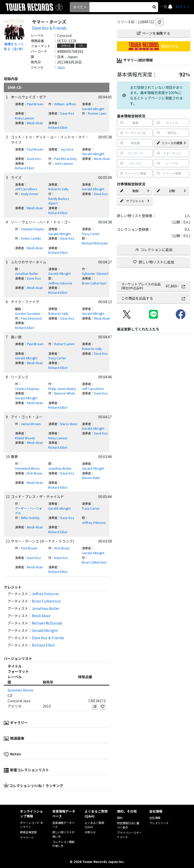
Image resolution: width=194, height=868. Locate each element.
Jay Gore (67, 149)
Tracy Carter (91, 234)
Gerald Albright (93, 109)
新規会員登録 (28, 832)
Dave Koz (67, 113)
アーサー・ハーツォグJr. (28, 511)
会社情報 (155, 818)
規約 (120, 818)
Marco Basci (69, 424)
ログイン (183, 7)
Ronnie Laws (97, 113)
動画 (135, 191)
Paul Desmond (31, 318)
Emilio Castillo (31, 238)
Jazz (61, 67)
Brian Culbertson (94, 283)
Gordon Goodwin (28, 314)
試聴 (171, 191)
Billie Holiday (30, 518)
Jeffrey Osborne (60, 283)
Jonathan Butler (27, 274)
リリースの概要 (171, 143)
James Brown (31, 424)
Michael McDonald (95, 243)
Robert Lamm (64, 344)
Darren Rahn (91, 478)
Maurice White (65, 393)
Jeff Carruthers (26, 189)
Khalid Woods (25, 438)
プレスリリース (159, 823)
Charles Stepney (27, 389)
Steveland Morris (27, 468)
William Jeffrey (65, 104)
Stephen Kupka (32, 229)
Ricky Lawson (25, 118)
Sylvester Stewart (95, 274)
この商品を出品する (153, 298)
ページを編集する (154, 33)
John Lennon (64, 163)
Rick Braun (35, 473)
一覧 (164, 7)
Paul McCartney (65, 159)
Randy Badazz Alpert (59, 201)
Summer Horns (20, 690)
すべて (78, 7)
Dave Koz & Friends (49, 28)
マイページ (27, 837)
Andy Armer (30, 194)
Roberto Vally (58, 189)
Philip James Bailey (62, 389)
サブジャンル (135, 201)
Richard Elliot (58, 128)
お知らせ (90, 832)
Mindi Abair (35, 123)
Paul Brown (35, 104)
